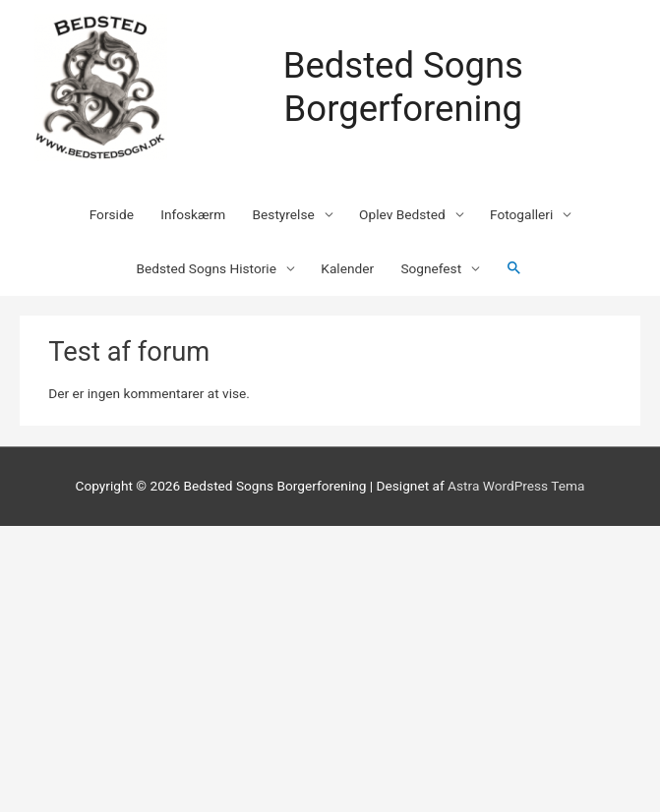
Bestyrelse (284, 214)
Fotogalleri (521, 214)
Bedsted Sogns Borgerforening (403, 87)
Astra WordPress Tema (516, 486)
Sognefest (431, 268)
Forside (112, 214)
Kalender (347, 268)
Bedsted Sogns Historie (207, 268)
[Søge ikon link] (514, 268)
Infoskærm (193, 214)
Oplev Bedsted (402, 214)
